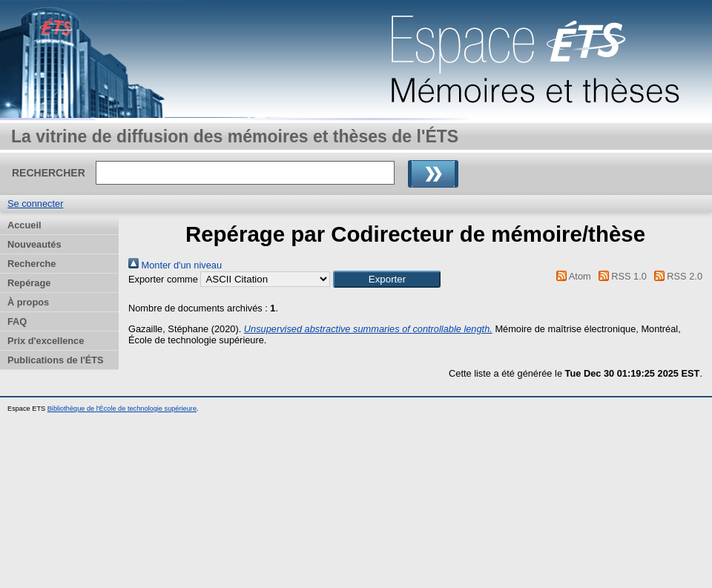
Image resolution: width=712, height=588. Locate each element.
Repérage (29, 283)
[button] (387, 279)
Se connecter (35, 204)
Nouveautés (34, 244)
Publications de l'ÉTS (56, 360)
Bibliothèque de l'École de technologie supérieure (122, 409)
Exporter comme (163, 279)
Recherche (32, 264)
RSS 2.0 (676, 276)
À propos (28, 302)
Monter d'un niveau (175, 265)
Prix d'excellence (46, 341)
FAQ (17, 321)
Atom (571, 276)
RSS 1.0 (620, 276)
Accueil (24, 225)
